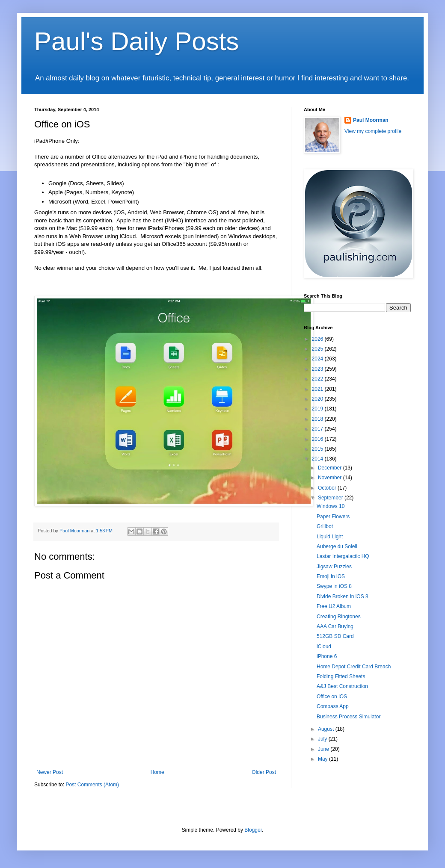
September (331, 498)
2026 (318, 339)
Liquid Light (330, 537)
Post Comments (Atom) (92, 785)
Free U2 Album (334, 606)
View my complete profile (373, 131)
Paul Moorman (371, 120)
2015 (318, 449)
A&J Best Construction (342, 686)
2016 (318, 439)
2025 (318, 349)
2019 (318, 409)
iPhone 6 (327, 656)
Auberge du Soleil (337, 546)
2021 (318, 389)
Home (157, 772)
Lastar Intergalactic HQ (343, 556)
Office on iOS (332, 697)
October (328, 488)
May (323, 759)
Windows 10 (331, 506)
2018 (318, 419)
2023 (318, 369)
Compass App (333, 706)
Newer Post (50, 772)
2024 (318, 359)
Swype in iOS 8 (334, 586)
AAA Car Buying (335, 626)
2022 (318, 379)
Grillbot (325, 526)
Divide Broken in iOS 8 (343, 596)
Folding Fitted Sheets (341, 676)
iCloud (324, 647)
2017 (318, 429)
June (324, 749)
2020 (318, 399)
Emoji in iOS (331, 576)
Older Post (264, 772)
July (323, 739)
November (331, 478)
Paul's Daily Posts (136, 41)
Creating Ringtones (339, 617)
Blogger (253, 830)
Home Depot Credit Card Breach (354, 667)
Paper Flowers (333, 517)
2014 (318, 459)
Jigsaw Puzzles (334, 567)
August (327, 729)
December (331, 468)
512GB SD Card (335, 636)
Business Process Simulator (349, 717)
